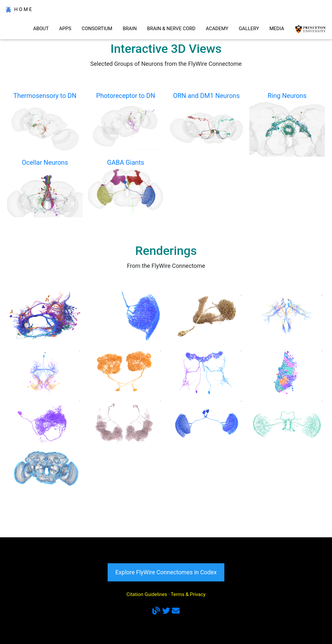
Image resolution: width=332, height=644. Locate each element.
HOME (19, 10)
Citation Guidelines (147, 594)
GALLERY (249, 29)
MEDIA (277, 29)
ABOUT (41, 29)
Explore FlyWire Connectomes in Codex (166, 572)
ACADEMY (217, 29)
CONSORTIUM (97, 29)
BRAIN (130, 29)
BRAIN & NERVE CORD (171, 29)
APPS (65, 29)
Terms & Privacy (188, 594)
